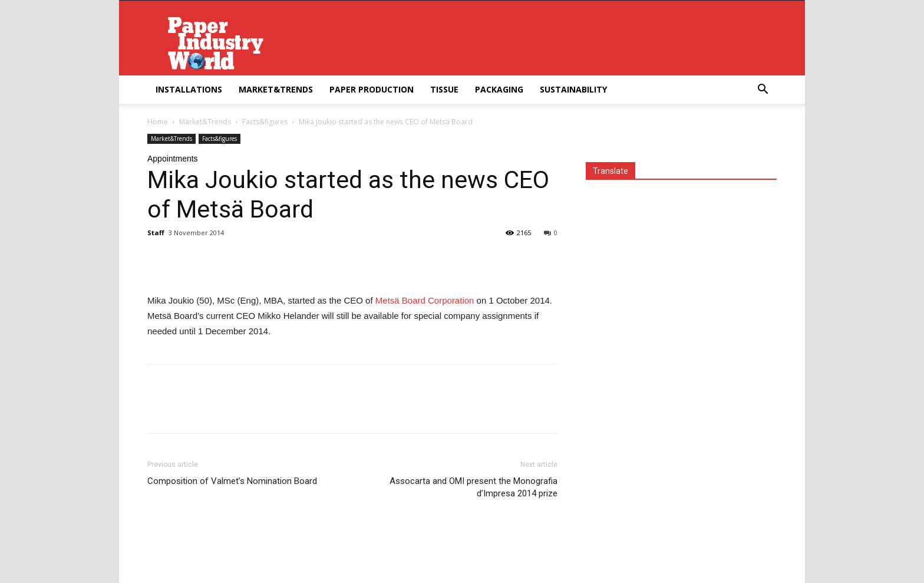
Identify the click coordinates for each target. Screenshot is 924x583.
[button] (763, 90)
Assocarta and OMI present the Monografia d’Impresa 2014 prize (473, 487)
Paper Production (372, 89)
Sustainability (573, 89)
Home (158, 122)
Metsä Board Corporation (426, 300)
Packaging (499, 89)
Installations (189, 89)
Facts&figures (265, 122)
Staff (156, 233)
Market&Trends (276, 89)
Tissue (444, 89)
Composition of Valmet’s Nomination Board (232, 481)
